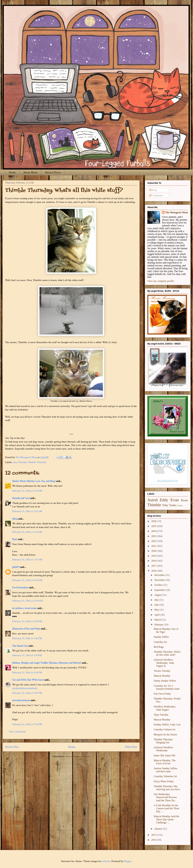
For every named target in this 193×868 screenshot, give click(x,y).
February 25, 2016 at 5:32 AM (27, 532)
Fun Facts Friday (162, 694)
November (160, 580)
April (157, 615)
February (159, 625)
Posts (153, 190)
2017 (154, 566)
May (157, 610)
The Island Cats (20, 646)
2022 (154, 541)
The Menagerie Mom (177, 212)
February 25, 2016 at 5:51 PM (27, 655)
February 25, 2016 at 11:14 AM (27, 601)
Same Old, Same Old (164, 755)
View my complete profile (161, 281)
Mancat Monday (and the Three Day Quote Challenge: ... (166, 819)
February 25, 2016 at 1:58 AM (27, 491)
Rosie (184, 500)
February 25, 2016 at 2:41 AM (27, 511)
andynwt (106, 861)
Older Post (131, 747)
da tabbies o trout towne (24, 608)
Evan (175, 500)
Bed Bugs (159, 647)
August (158, 595)
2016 (154, 571)
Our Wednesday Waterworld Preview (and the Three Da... (165, 797)
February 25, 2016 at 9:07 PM (27, 693)
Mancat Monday (162, 676)
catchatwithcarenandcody (25, 688)
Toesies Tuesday (162, 671)
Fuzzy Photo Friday (164, 781)
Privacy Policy (53, 172)
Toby (165, 505)
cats (15, 462)
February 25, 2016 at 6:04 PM (27, 673)
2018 (154, 561)
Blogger (128, 861)
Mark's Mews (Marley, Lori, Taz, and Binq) (34, 481)
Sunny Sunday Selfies (165, 681)
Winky (180, 506)
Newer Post (12, 747)
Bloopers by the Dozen (165, 735)
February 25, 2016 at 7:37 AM (27, 560)
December (160, 575)
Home (12, 172)
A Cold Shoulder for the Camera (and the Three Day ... (167, 808)
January (159, 829)
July (157, 600)
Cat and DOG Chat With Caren (28, 680)
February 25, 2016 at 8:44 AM (27, 580)
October (159, 585)
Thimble (22, 462)
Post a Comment (18, 732)
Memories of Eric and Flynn (26, 629)
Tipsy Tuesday (161, 715)
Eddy (164, 500)
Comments (156, 195)
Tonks (173, 505)
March (158, 620)
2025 (154, 526)
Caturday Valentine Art (165, 776)
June (157, 605)
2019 (154, 556)
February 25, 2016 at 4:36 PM (27, 638)
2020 (154, 551)
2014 (154, 840)
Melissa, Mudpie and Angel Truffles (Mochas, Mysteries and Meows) (47, 663)
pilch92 (16, 567)
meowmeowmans (21, 700)
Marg (15, 519)
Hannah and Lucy (21, 498)
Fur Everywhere (20, 588)
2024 (154, 531)
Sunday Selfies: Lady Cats (167, 724)
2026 (154, 521)
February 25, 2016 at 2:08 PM (27, 621)
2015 (154, 835)
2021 (154, 546)
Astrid (152, 500)
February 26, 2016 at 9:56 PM (27, 724)
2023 (154, 536)
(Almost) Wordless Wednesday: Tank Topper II (164, 663)
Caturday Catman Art (165, 729)
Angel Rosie (30, 172)
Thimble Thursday (37, 462)
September (160, 590)
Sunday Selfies (161, 637)
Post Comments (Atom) (78, 756)
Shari (15, 539)
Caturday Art (160, 642)
